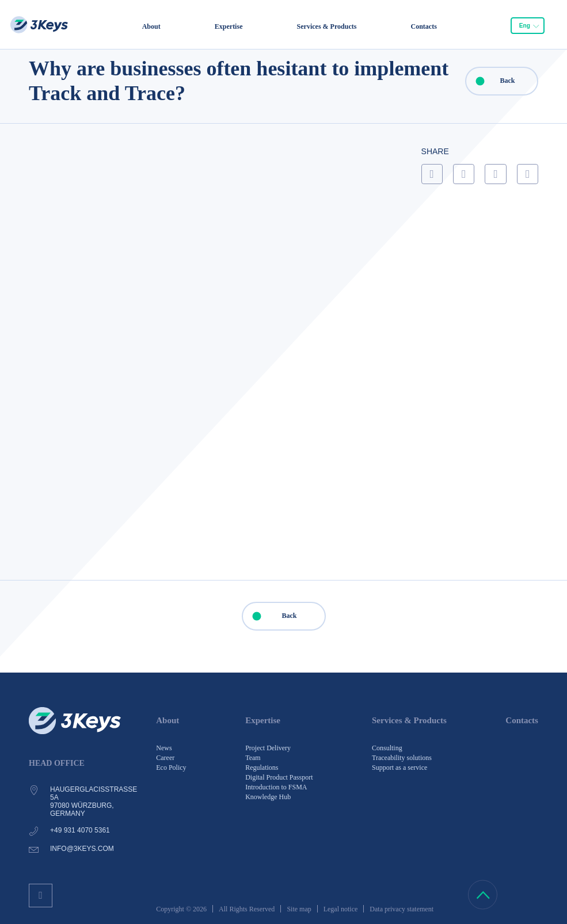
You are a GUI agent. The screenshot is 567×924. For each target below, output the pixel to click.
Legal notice (341, 909)
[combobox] (527, 26)
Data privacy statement (402, 909)
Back (491, 81)
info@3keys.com (82, 849)
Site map (299, 909)
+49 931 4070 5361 (80, 830)
